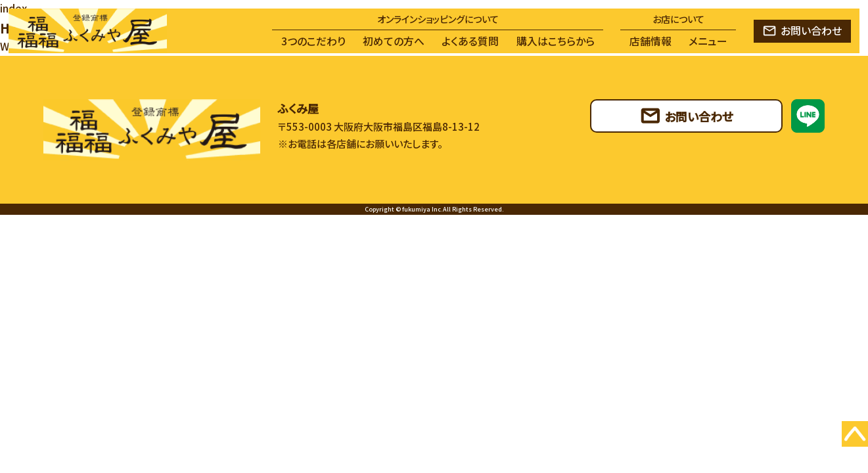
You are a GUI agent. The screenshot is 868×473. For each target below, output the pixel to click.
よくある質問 (470, 41)
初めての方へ (394, 41)
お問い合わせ (811, 31)
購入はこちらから (556, 41)
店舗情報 (651, 41)
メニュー (708, 41)
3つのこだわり (313, 41)
